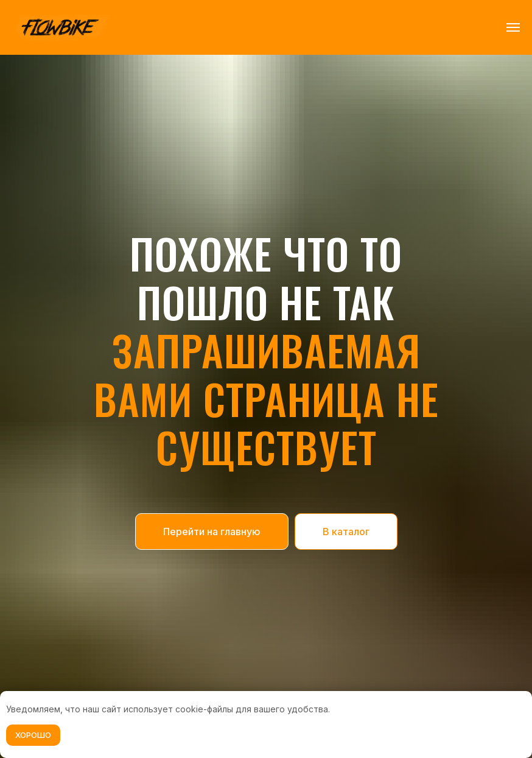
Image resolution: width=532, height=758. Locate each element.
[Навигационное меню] (513, 27)
